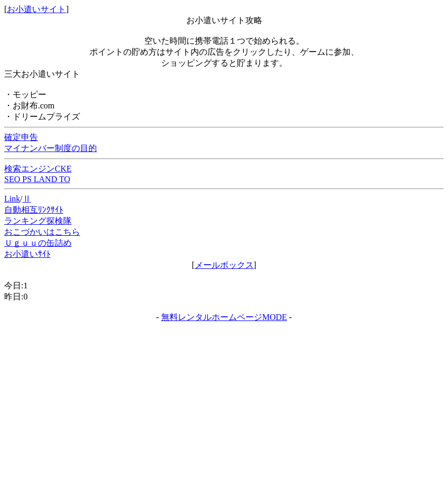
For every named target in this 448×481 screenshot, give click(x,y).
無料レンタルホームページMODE (224, 317)
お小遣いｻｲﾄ (27, 254)
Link (12, 199)
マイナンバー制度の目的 (51, 148)
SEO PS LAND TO (37, 179)
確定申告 (21, 137)
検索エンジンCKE (38, 169)
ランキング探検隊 (38, 221)
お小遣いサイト (36, 9)
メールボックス (224, 265)
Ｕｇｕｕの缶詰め (38, 243)
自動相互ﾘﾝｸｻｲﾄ (34, 210)
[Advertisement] (224, 402)
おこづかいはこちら (42, 232)
